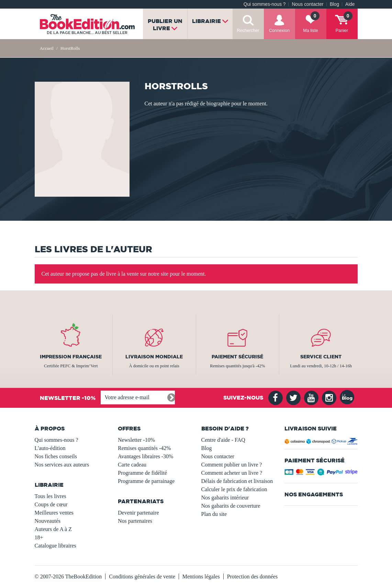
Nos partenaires (135, 521)
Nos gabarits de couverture (231, 506)
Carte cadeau (132, 465)
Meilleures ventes (54, 513)
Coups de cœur (51, 504)
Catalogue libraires (55, 546)
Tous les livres (51, 496)
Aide (350, 4)
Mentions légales (201, 577)
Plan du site (214, 514)
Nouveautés (48, 521)
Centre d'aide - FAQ (223, 440)
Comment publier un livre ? (232, 465)
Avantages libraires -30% (145, 456)
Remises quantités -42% (144, 448)
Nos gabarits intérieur (225, 498)
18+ (39, 537)
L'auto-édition (50, 448)
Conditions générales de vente (142, 577)
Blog (334, 4)
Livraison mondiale (154, 357)
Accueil (47, 48)
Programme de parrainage (146, 481)
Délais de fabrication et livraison (237, 481)
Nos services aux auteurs (62, 465)
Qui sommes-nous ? (265, 4)
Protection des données (253, 577)
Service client (321, 357)
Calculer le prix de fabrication (234, 489)
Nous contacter (307, 4)
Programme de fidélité (142, 473)
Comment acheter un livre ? (232, 473)
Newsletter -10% (136, 440)
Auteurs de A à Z (53, 529)
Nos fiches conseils (56, 456)
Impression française (71, 357)
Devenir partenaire (138, 513)
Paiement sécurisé (237, 357)
